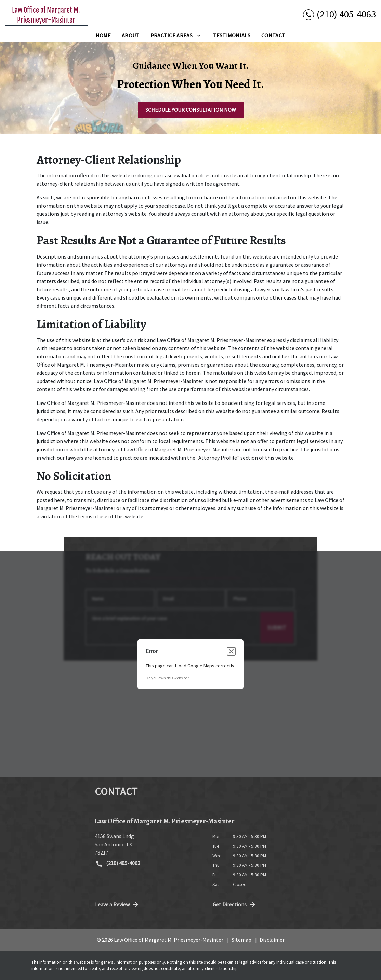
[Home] (103, 35)
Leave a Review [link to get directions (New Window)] (117, 904)
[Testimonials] (232, 35)
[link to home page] (47, 14)
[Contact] (273, 35)
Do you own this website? (167, 678)
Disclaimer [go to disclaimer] (272, 940)
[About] (131, 35)
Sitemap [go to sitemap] (241, 940)
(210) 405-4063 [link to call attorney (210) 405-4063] (118, 864)
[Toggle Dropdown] (199, 35)
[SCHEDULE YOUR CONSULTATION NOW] (191, 110)
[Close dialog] (231, 651)
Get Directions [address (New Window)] (235, 904)
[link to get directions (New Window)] (148, 844)
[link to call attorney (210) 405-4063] (339, 14)
